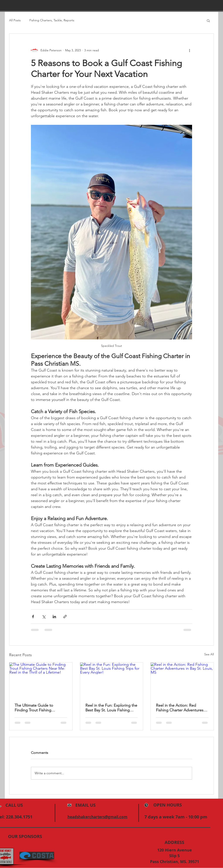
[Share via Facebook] (33, 617)
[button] (208, 20)
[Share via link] (65, 617)
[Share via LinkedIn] (54, 617)
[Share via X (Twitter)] (44, 617)
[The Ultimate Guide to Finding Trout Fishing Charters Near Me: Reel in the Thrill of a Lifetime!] (41, 680)
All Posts (15, 20)
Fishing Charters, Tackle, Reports (52, 20)
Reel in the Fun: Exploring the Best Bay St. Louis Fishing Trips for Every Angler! (111, 708)
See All (209, 654)
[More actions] (189, 50)
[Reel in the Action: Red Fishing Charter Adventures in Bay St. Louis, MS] (182, 680)
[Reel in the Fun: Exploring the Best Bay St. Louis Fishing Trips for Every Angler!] (112, 680)
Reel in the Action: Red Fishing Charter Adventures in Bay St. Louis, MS (182, 708)
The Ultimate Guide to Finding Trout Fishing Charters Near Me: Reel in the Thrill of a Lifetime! (41, 708)
